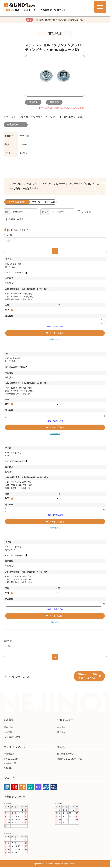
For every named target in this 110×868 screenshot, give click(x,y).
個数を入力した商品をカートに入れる (89, 677)
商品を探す (9, 728)
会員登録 (61, 728)
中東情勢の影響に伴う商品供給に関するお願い (55, 20)
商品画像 (34, 102)
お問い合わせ (55, 340)
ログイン (61, 733)
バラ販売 (87, 212)
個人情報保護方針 (66, 754)
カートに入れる (55, 334)
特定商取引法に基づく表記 (70, 759)
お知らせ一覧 (10, 764)
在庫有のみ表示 (16, 220)
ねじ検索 (8, 733)
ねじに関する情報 (12, 737)
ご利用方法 (9, 754)
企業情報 (8, 769)
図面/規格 (55, 102)
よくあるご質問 (11, 759)
